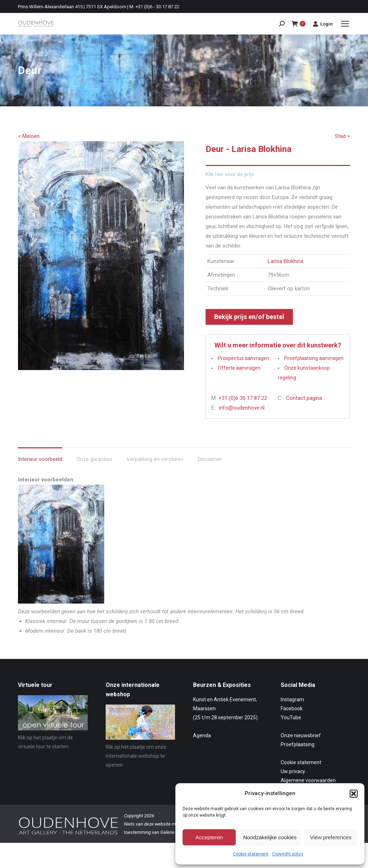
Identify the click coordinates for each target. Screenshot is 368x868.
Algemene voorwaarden (308, 780)
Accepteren (209, 837)
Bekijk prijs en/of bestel (249, 317)
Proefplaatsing (298, 744)
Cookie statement (251, 854)
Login (323, 24)
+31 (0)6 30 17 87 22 (243, 398)
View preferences (331, 837)
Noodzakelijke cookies (270, 837)
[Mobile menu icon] (345, 24)
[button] (354, 794)
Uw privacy (293, 771)
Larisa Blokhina (286, 261)
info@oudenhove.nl (242, 408)
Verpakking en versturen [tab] (155, 459)
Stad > (342, 136)
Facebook (292, 708)
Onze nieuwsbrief (301, 735)
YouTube (291, 717)
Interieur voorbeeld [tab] (40, 459)
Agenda (202, 735)
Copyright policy (288, 854)
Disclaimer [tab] (210, 459)
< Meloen (29, 136)
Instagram (292, 700)
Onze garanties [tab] (94, 459)
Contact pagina (304, 398)
